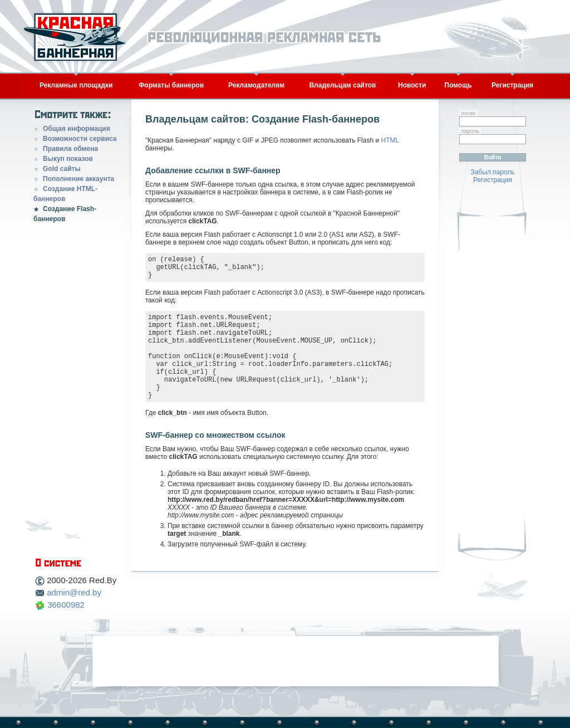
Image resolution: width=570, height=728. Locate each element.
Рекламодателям (256, 85)
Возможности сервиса (80, 139)
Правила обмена (70, 149)
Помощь (458, 85)
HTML (390, 140)
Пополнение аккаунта (78, 179)
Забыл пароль (492, 172)
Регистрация (512, 85)
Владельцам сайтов (342, 85)
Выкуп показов (68, 159)
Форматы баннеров (171, 85)
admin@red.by (74, 592)
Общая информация (77, 129)
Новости (412, 85)
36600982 (66, 605)
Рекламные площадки (76, 85)
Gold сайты (62, 169)
